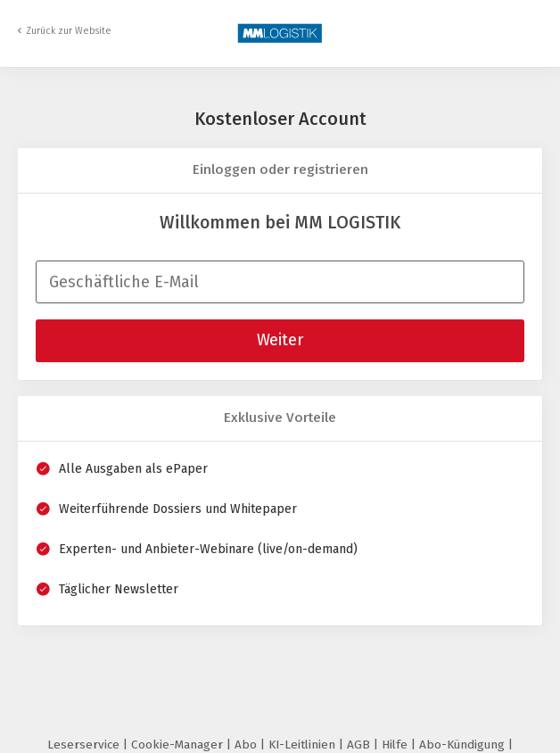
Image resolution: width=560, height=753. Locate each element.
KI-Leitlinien (304, 745)
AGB (360, 745)
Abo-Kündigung (464, 745)
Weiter (280, 340)
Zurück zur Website (69, 31)
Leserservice (85, 745)
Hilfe (396, 745)
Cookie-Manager (179, 745)
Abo (247, 745)
